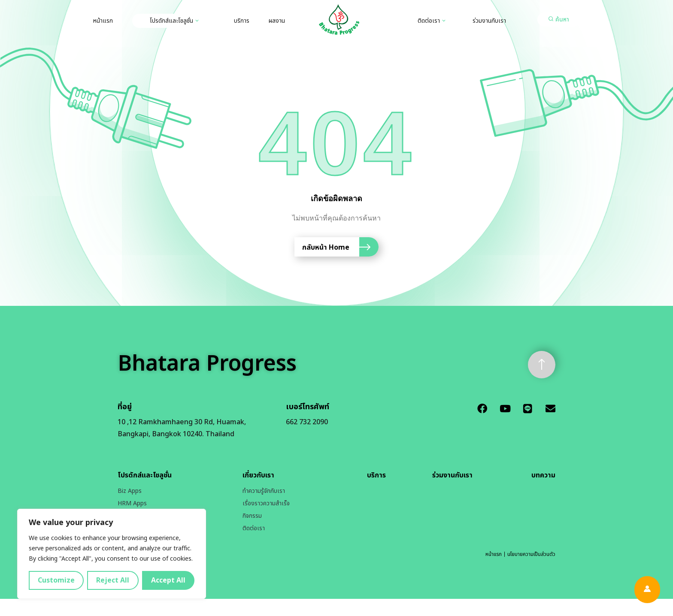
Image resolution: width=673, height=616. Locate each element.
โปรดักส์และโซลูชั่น (171, 21)
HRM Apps (132, 503)
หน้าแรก (103, 21)
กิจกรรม (252, 516)
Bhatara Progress (207, 364)
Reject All (113, 580)
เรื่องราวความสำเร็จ (266, 503)
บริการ (242, 21)
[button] (559, 20)
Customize (56, 580)
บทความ (543, 475)
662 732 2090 (307, 422)
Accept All (168, 580)
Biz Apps (130, 491)
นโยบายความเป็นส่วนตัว (531, 554)
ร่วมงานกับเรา (489, 21)
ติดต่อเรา (429, 21)
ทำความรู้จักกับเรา (264, 491)
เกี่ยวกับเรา (258, 475)
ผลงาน (277, 21)
